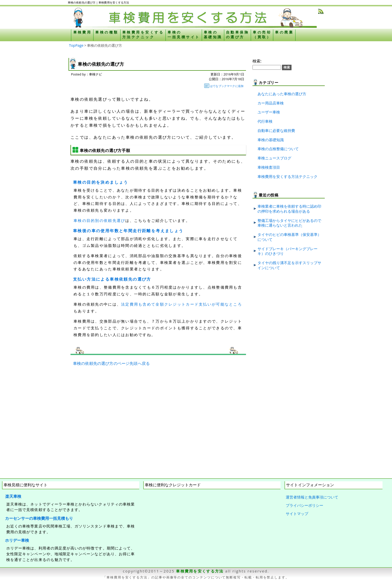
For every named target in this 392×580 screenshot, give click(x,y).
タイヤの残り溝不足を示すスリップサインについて (289, 265)
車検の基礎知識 (271, 140)
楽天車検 (13, 496)
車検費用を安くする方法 (200, 571)
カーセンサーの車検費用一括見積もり (39, 518)
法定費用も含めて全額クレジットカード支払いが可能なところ (181, 304)
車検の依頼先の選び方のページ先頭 (105, 363)
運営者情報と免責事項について (312, 497)
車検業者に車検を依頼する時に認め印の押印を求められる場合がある (289, 209)
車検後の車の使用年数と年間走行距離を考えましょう (128, 231)
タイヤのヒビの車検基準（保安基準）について (289, 237)
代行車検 (265, 121)
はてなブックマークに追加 (224, 86)
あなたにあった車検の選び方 (282, 94)
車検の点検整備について (278, 149)
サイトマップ (297, 514)
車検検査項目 (269, 167)
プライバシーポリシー (304, 505)
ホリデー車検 (17, 540)
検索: (257, 61)
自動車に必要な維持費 (276, 130)
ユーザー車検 (269, 112)
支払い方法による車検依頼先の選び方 (112, 279)
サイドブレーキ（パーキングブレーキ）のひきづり (287, 251)
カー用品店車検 (271, 103)
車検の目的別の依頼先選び (99, 220)
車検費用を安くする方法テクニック (287, 176)
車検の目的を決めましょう (101, 182)
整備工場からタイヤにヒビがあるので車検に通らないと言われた (289, 223)
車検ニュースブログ (274, 158)
